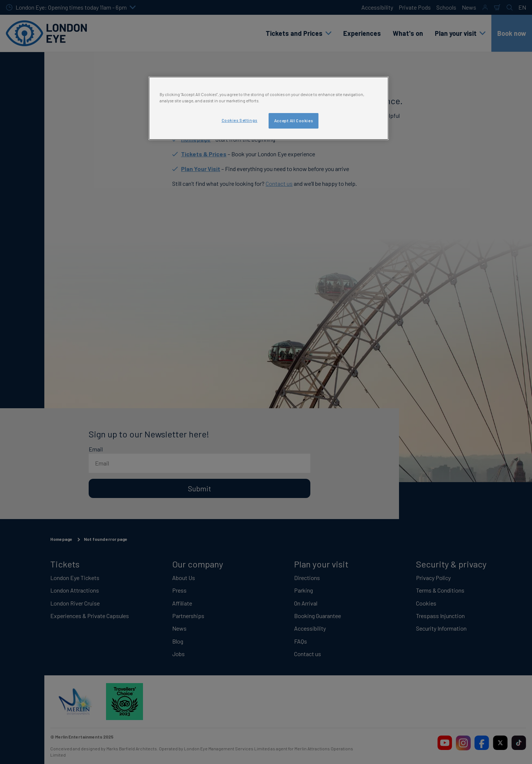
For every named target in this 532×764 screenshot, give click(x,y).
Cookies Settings (240, 120)
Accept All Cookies (294, 121)
